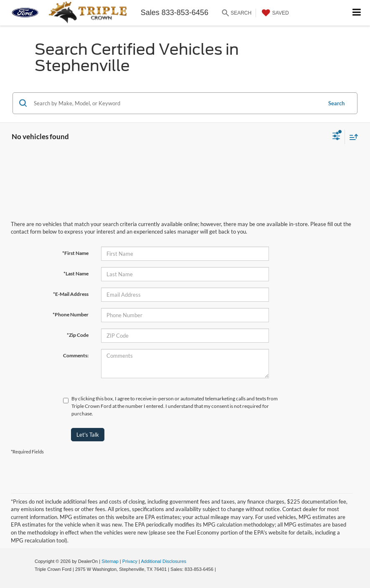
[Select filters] (336, 137)
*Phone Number (71, 314)
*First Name (75, 253)
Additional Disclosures (163, 561)
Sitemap (110, 561)
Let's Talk (88, 435)
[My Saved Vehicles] (274, 13)
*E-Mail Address (71, 294)
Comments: (76, 355)
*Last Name (76, 274)
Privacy (130, 561)
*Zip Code (78, 335)
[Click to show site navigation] (357, 13)
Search (336, 103)
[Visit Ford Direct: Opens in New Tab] (219, 569)
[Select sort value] (352, 137)
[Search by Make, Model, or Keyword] (176, 103)
